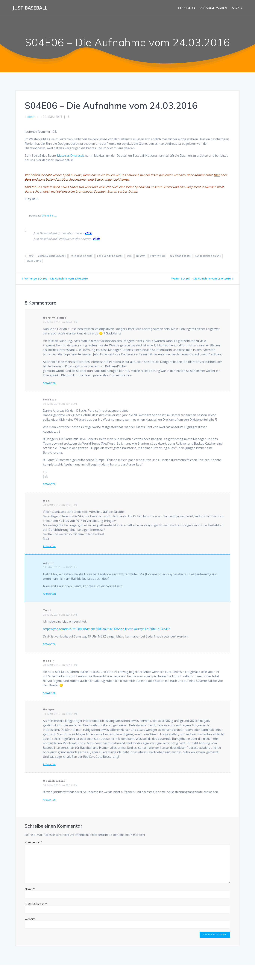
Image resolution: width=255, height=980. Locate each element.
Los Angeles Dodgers (110, 256)
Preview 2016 (158, 256)
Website (30, 919)
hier (217, 175)
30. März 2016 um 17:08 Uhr (60, 714)
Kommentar (34, 842)
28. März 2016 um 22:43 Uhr (60, 615)
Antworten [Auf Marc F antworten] (49, 693)
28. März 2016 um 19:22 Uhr (60, 505)
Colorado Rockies (81, 256)
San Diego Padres (180, 256)
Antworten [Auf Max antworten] (49, 546)
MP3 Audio (49, 216)
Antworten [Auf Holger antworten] (49, 764)
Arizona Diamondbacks (52, 256)
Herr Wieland (55, 318)
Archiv (237, 8)
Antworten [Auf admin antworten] (49, 594)
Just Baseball (30, 8)
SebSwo (50, 400)
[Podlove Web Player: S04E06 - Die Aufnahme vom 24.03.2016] (128, 128)
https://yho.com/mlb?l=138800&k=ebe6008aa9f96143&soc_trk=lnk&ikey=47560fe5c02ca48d (107, 629)
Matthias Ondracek (70, 156)
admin (31, 117)
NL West (141, 256)
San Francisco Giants (208, 256)
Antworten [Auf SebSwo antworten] (49, 484)
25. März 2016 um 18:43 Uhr (60, 404)
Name (30, 889)
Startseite (187, 8)
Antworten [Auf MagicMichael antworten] (49, 800)
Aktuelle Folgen (214, 8)
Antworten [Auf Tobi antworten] (49, 644)
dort (28, 179)
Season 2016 (34, 261)
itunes (124, 179)
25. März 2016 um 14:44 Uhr (60, 322)
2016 (31, 256)
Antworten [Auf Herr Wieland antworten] (49, 383)
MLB (130, 256)
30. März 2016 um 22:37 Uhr (60, 785)
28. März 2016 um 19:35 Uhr (60, 567)
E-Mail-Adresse (36, 904)
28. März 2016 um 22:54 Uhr (60, 665)
